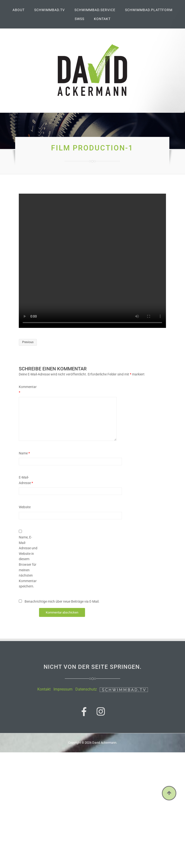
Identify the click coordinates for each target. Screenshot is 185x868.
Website (25, 507)
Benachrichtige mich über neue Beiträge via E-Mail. (62, 601)
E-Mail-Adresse (26, 480)
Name (24, 453)
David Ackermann (104, 743)
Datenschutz (86, 689)
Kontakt (44, 689)
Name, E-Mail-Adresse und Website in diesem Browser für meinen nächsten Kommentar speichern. (28, 562)
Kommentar (28, 390)
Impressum (63, 689)
